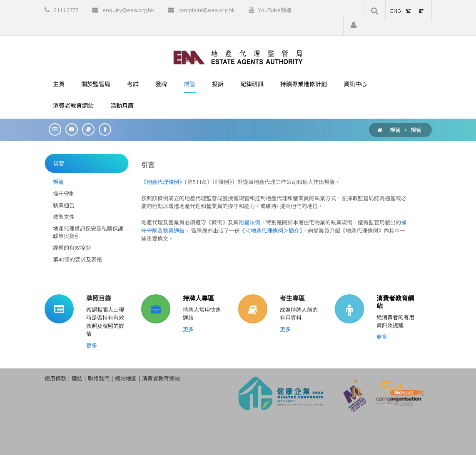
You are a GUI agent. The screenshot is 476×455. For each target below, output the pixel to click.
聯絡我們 (99, 378)
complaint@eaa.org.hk (207, 10)
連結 (77, 378)
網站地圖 (126, 378)
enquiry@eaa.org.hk (128, 10)
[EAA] (238, 57)
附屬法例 (249, 222)
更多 (92, 346)
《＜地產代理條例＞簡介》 (271, 231)
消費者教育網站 (395, 302)
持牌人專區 (198, 298)
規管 (416, 130)
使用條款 (55, 378)
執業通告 (174, 231)
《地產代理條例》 (163, 182)
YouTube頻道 (275, 10)
